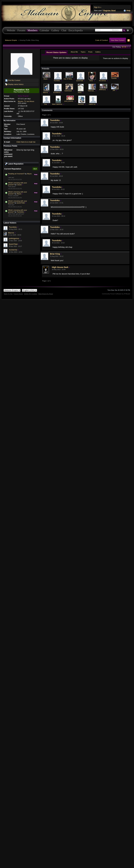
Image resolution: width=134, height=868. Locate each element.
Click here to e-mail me (26, 142)
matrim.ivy (92, 107)
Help (127, 11)
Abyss (29, 174)
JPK (114, 93)
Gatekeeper (68, 93)
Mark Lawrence (57, 107)
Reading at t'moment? (16, 174)
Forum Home (18, 296)
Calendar (44, 30)
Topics (83, 52)
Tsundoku (20, 212)
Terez (91, 83)
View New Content (118, 40)
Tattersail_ (91, 93)
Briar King (55, 256)
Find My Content (13, 80)
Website (11, 30)
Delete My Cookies (31, 296)
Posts (90, 52)
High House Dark (60, 269)
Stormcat (81, 107)
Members (33, 30)
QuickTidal (21, 203)
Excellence (57, 95)
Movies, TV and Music (26, 101)
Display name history (14, 84)
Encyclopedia (76, 30)
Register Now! (110, 10)
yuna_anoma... (69, 103)
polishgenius (14, 238)
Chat (64, 30)
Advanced (128, 30)
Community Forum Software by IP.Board (116, 296)
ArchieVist (13, 250)
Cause (19, 185)
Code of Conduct (101, 40)
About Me (74, 52)
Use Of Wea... (68, 81)
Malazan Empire (11, 40)
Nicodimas (103, 83)
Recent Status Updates (56, 52)
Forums (21, 30)
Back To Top (8, 296)
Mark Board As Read (46, 296)
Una (46, 107)
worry (80, 95)
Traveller (114, 81)
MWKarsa (102, 92)
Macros (11, 233)
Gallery (55, 30)
